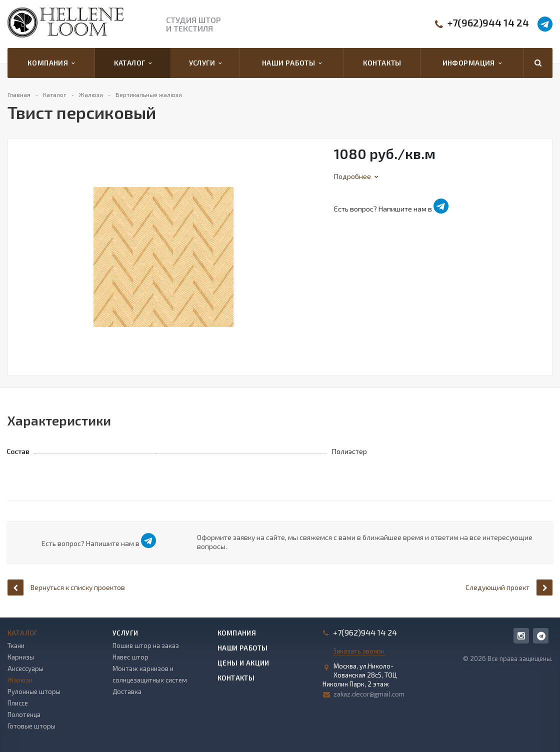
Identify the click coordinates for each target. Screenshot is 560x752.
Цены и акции (243, 663)
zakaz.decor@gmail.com (369, 694)
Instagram (521, 636)
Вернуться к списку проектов (66, 587)
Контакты (382, 63)
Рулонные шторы (34, 691)
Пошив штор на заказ (146, 645)
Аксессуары (25, 668)
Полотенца (24, 714)
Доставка (127, 691)
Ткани (16, 645)
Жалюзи (20, 680)
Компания (51, 63)
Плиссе (18, 703)
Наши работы (292, 63)
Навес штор (130, 657)
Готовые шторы (31, 726)
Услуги (205, 63)
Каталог (133, 63)
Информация (472, 63)
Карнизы (21, 657)
